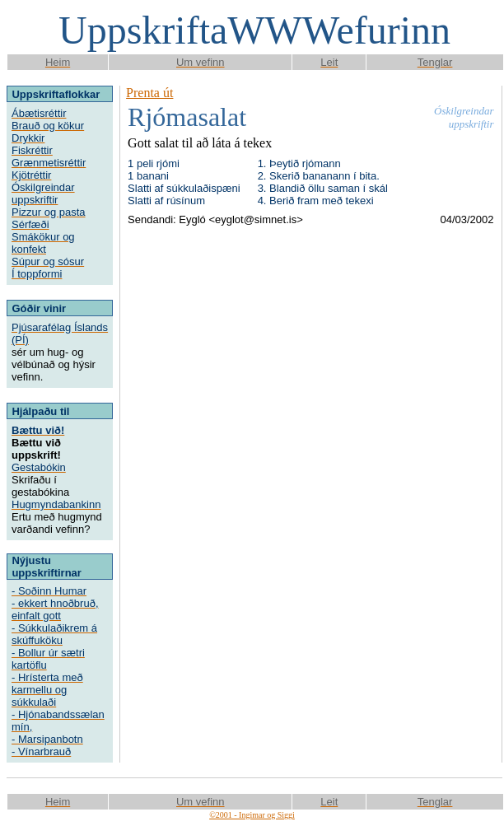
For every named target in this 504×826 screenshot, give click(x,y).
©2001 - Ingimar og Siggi (252, 815)
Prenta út (149, 93)
